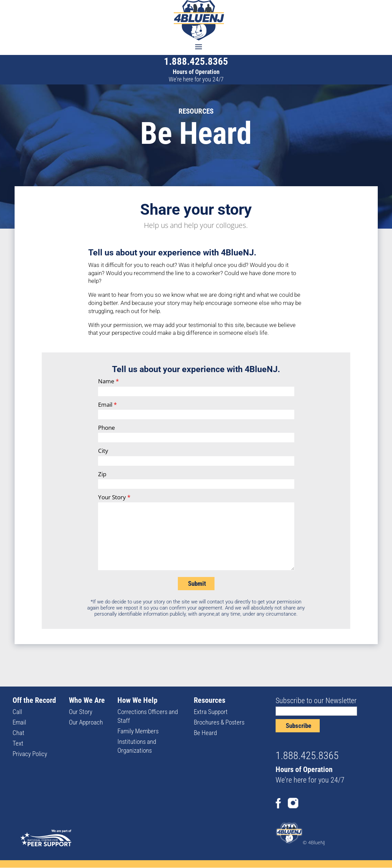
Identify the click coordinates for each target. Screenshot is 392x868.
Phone (107, 428)
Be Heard (205, 733)
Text (18, 743)
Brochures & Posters (219, 722)
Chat (18, 733)
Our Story (81, 712)
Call (17, 712)
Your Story (114, 497)
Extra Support (211, 712)
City (103, 451)
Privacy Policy (30, 754)
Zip (102, 474)
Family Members (138, 731)
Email (107, 404)
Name (108, 381)
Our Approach (86, 722)
